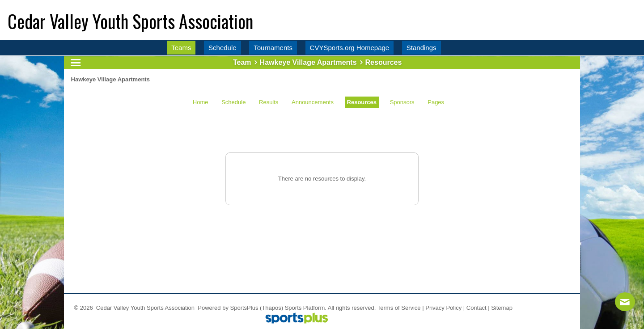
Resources (362, 102)
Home (201, 102)
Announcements (313, 102)
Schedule (233, 102)
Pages (436, 102)
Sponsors (402, 102)
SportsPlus (244, 308)
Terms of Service (399, 308)
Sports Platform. (306, 308)
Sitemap (502, 308)
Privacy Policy (443, 308)
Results (269, 102)
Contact (477, 308)
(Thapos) (271, 308)
